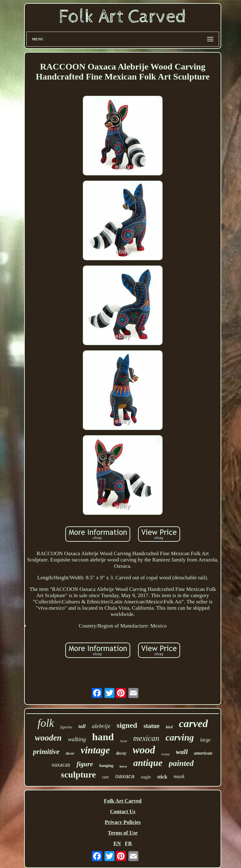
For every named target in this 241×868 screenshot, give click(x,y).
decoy (121, 753)
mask (179, 776)
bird (169, 727)
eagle (146, 777)
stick (162, 777)
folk (46, 723)
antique (148, 763)
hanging (106, 765)
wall (182, 752)
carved (193, 723)
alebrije (101, 726)
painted (181, 763)
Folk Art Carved (123, 801)
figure (85, 764)
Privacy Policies (123, 822)
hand (103, 737)
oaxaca (125, 776)
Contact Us (123, 811)
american (203, 753)
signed (127, 725)
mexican (146, 738)
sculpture (78, 775)
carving (180, 737)
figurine (66, 727)
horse (123, 766)
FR (129, 843)
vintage (95, 750)
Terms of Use (123, 833)
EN (117, 843)
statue (151, 726)
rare (106, 777)
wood (144, 750)
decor (70, 753)
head (123, 741)
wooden (48, 738)
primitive (46, 752)
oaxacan (61, 765)
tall (82, 726)
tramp (165, 754)
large (205, 740)
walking (77, 739)
